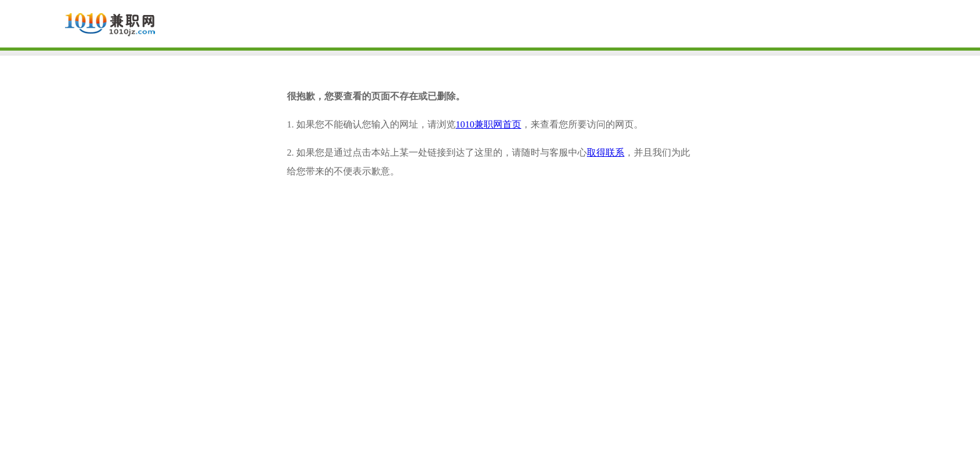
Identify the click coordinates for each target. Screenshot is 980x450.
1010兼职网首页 (488, 124)
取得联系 (606, 152)
